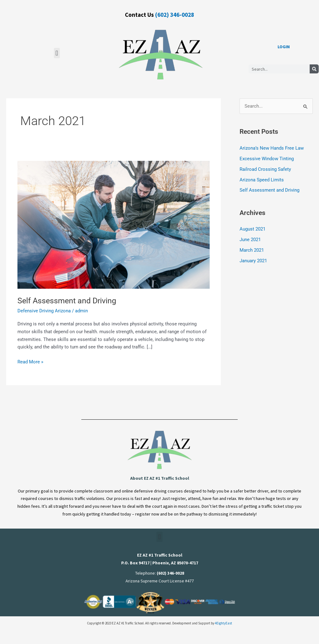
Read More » (30, 361)
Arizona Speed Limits (262, 180)
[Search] (314, 69)
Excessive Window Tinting (267, 159)
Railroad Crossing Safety (265, 169)
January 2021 (253, 260)
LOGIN (284, 47)
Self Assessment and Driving (69, 301)
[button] (57, 53)
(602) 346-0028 (175, 15)
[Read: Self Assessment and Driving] (114, 224)
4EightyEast (224, 623)
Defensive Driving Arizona (44, 311)
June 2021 (250, 240)
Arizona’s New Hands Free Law (272, 148)
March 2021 (252, 250)
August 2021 (252, 229)
